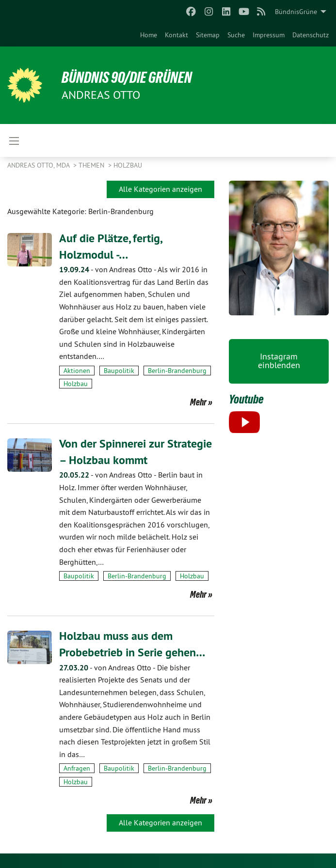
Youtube (246, 399)
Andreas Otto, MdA (39, 165)
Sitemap (208, 35)
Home (149, 35)
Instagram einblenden (279, 361)
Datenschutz (311, 35)
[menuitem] (149, 35)
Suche (236, 35)
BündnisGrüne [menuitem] (296, 12)
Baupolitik (119, 371)
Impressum (269, 35)
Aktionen (77, 371)
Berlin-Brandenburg (177, 371)
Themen (92, 165)
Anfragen (77, 768)
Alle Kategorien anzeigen (160, 189)
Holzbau (128, 165)
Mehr (198, 402)
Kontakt (176, 35)
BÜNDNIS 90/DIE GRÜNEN (127, 77)
